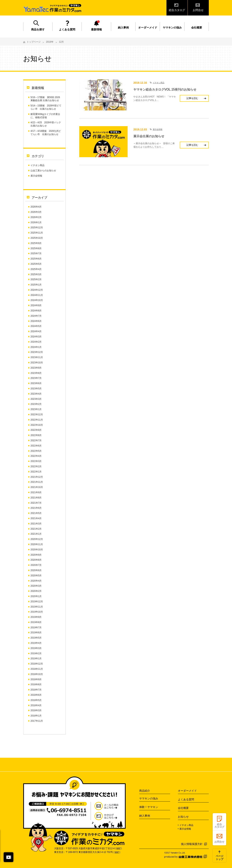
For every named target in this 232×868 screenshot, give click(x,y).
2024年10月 (37, 300)
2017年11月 (37, 721)
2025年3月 (36, 274)
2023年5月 (36, 389)
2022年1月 (36, 472)
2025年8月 (36, 248)
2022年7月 (36, 440)
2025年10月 (37, 238)
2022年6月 (36, 446)
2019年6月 (36, 633)
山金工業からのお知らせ (43, 171)
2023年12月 (37, 352)
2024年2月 (36, 342)
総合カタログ (177, 10)
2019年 (50, 42)
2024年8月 (36, 311)
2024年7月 (36, 316)
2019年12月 (37, 602)
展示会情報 (36, 176)
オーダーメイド (148, 28)
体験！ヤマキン (149, 807)
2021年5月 (36, 513)
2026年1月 (36, 222)
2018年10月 (37, 674)
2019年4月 (36, 643)
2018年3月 (36, 710)
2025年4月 (36, 269)
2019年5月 (36, 638)
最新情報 (96, 29)
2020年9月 (36, 555)
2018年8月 (36, 684)
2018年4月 (36, 705)
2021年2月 (36, 529)
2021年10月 (37, 487)
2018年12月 (37, 664)
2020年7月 (36, 565)
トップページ (34, 42)
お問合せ (198, 10)
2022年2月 (36, 466)
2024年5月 (36, 326)
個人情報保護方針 (192, 844)
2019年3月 (36, 648)
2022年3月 (36, 461)
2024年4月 (36, 331)
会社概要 (197, 28)
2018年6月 (36, 695)
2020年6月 (36, 570)
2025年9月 (36, 243)
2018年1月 (36, 716)
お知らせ (183, 817)
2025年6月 (36, 259)
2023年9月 (36, 368)
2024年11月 (37, 295)
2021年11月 (37, 482)
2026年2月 (36, 217)
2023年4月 (36, 394)
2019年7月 (36, 628)
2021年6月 (36, 508)
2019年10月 (37, 612)
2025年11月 (37, 233)
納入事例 (123, 28)
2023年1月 (36, 409)
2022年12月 (37, 415)
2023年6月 (36, 383)
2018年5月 (36, 700)
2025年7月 (36, 253)
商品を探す (38, 29)
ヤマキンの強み (172, 28)
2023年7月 (36, 378)
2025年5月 (36, 264)
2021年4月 (36, 518)
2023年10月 (37, 363)
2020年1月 (36, 596)
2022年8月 (36, 435)
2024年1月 (36, 347)
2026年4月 (36, 207)
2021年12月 (37, 477)
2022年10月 (37, 425)
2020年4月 (36, 581)
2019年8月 (36, 622)
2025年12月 (37, 228)
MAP (119, 848)
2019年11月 (37, 607)
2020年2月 (36, 591)
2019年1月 (36, 659)
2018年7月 (36, 690)
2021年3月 (36, 524)
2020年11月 (37, 544)
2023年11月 (37, 357)
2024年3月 (36, 337)
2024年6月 (36, 321)
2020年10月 (37, 550)
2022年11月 (37, 420)
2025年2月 (36, 279)
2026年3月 (36, 212)
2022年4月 (36, 456)
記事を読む (192, 98)
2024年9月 (36, 305)
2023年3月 (36, 399)
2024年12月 (37, 290)
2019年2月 (36, 653)
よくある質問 (67, 29)
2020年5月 (36, 576)
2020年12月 (37, 539)
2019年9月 (36, 617)
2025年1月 (36, 285)
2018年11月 (37, 669)
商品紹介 (145, 791)
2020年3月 (36, 586)
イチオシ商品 (38, 165)
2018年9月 (36, 679)
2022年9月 (36, 430)
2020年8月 (36, 560)
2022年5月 (36, 451)
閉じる (9, 857)
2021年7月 (36, 503)
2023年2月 (36, 404)
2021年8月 (36, 498)
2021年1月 (36, 534)
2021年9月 (36, 492)
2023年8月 (36, 373)
